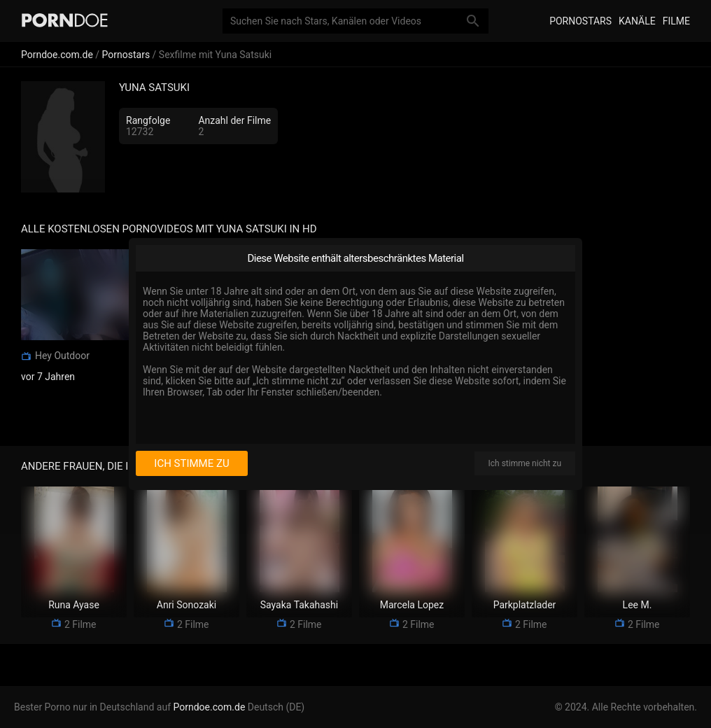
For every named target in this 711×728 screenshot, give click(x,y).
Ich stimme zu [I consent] (191, 463)
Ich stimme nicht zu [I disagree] (525, 463)
